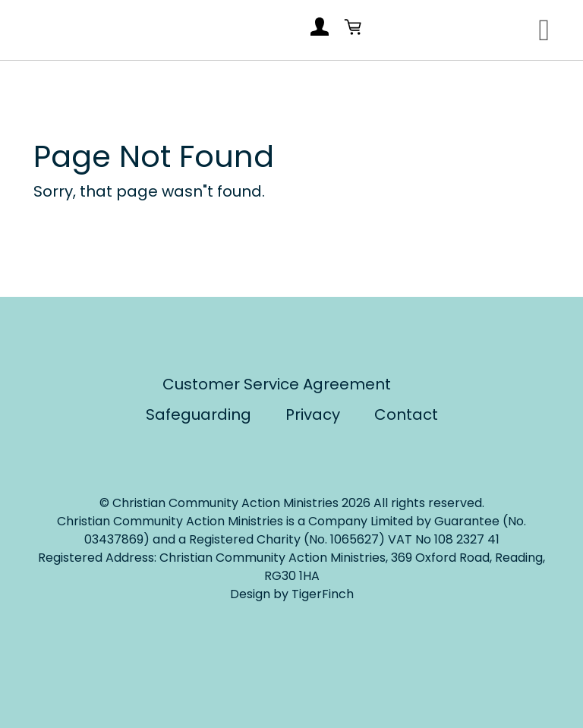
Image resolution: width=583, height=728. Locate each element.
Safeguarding (199, 414)
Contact (406, 414)
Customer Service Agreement (277, 384)
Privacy (313, 414)
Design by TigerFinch (292, 594)
